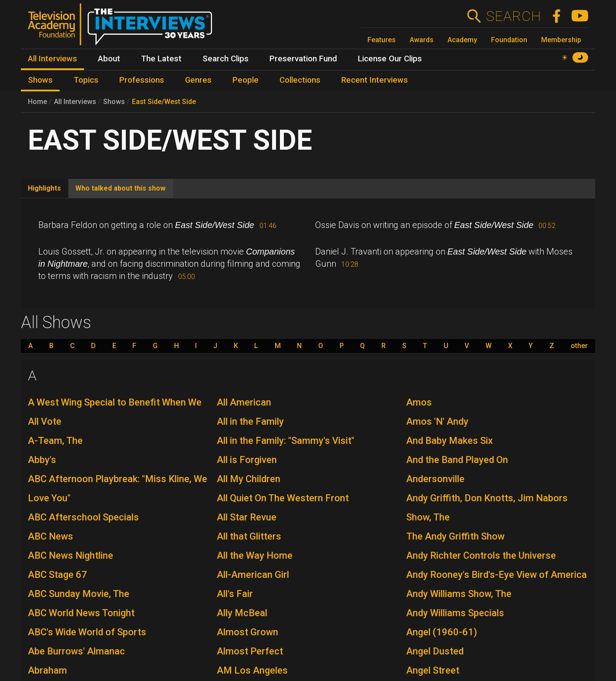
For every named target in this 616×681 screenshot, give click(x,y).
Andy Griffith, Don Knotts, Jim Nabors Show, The (487, 508)
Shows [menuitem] (40, 80)
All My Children (249, 479)
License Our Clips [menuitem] (390, 59)
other (579, 346)
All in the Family (250, 421)
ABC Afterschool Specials (83, 517)
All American (244, 402)
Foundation (509, 40)
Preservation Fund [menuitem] (303, 59)
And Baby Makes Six (449, 441)
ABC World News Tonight (81, 613)
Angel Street (433, 670)
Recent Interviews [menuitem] (375, 80)
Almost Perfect (250, 651)
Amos (419, 402)
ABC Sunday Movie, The (79, 594)
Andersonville (435, 479)
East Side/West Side (164, 102)
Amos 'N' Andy (437, 421)
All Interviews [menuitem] (52, 59)
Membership (561, 40)
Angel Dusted (435, 651)
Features (382, 40)
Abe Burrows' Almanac (76, 651)
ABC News (50, 536)
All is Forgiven (247, 460)
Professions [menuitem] (142, 80)
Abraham (47, 670)
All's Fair (235, 594)
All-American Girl (253, 575)
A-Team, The (55, 441)
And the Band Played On (457, 460)
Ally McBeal (242, 613)
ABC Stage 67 (57, 575)
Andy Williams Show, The (459, 594)
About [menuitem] (109, 59)
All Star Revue (247, 517)
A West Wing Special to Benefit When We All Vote (115, 412)
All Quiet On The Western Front (283, 498)
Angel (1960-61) (442, 632)
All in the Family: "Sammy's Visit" (286, 441)
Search (513, 16)
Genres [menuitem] (198, 80)
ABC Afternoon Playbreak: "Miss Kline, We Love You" (118, 488)
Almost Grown (247, 632)
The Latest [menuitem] (161, 59)
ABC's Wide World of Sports (87, 632)
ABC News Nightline (71, 555)
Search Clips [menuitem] (226, 59)
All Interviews (75, 102)
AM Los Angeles (252, 670)
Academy (462, 40)
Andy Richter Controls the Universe (481, 555)
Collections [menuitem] (300, 80)
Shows (114, 102)
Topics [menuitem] (86, 80)
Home (37, 102)
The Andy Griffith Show (455, 536)
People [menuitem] (246, 80)
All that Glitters (249, 536)
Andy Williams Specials (455, 613)
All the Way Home (255, 555)
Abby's (42, 460)
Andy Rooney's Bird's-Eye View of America (497, 575)
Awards (422, 40)
